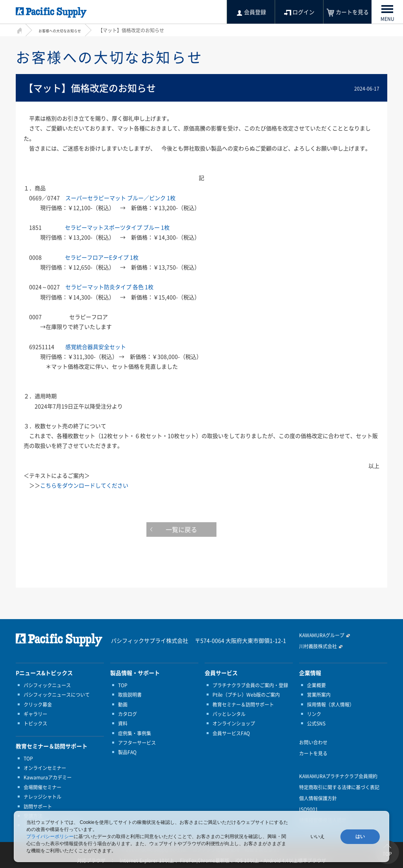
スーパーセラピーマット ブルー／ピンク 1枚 (120, 198)
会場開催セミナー (43, 787)
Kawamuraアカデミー (48, 777)
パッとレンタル (229, 714)
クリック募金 (38, 705)
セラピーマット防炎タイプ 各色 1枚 (109, 287)
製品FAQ (127, 752)
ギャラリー (35, 714)
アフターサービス (137, 743)
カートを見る (313, 753)
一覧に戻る (201, 531)
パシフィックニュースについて (57, 695)
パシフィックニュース (47, 685)
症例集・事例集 (135, 733)
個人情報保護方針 (318, 798)
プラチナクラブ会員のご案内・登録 (250, 685)
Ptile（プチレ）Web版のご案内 (246, 695)
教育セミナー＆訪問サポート (243, 705)
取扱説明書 (130, 695)
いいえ (318, 836)
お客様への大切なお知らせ (67, 30)
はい (360, 836)
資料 (123, 723)
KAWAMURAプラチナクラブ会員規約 (338, 776)
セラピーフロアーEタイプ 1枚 (102, 257)
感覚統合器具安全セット (96, 347)
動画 (123, 705)
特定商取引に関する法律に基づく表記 (339, 787)
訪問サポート (38, 807)
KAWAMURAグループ (322, 635)
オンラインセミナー (45, 768)
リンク (314, 714)
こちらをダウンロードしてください (84, 485)
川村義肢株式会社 (318, 646)
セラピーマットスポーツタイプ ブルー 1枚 (117, 227)
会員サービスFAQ (231, 733)
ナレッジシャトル (43, 797)
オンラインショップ (234, 723)
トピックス (35, 723)
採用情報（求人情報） (331, 705)
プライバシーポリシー (50, 836)
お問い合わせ (313, 742)
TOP (28, 759)
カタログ (128, 714)
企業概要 (316, 685)
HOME (19, 29)
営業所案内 (319, 695)
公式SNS (316, 723)
